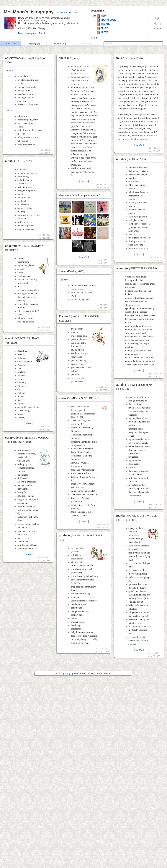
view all (94, 38)
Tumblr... (43, 33)
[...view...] (29, 423)
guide (75, 673)
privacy (91, 673)
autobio (19, 161)
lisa (95, 16)
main (11, 43)
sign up (158, 23)
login (158, 18)
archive (60, 43)
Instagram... (32, 33)
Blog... (22, 33)
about (83, 673)
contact (108, 673)
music (81, 398)
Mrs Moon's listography (29, 12)
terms (99, 673)
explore (158, 28)
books (72, 271)
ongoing (34, 43)
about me (70, 58)
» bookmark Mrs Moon (68, 13)
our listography (63, 673)
